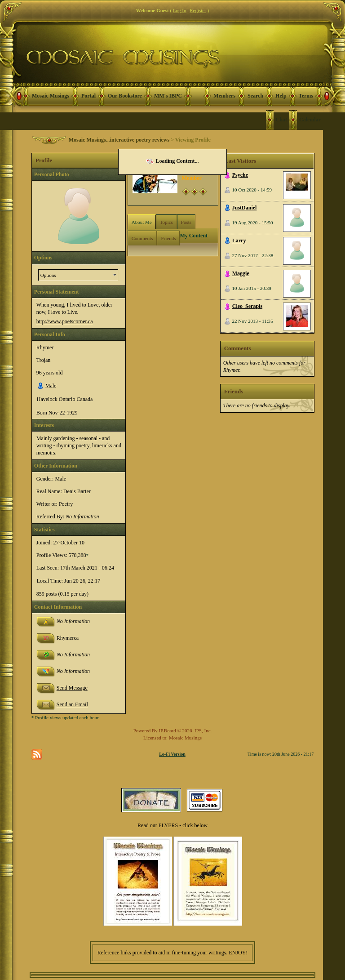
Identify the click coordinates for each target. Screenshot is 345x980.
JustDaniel (245, 208)
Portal (88, 96)
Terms (306, 96)
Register (198, 10)
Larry (239, 241)
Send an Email (72, 704)
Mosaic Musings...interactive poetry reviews (119, 140)
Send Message (72, 688)
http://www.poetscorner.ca (65, 321)
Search (255, 96)
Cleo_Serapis (247, 306)
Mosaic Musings (51, 96)
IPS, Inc (202, 731)
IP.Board (168, 731)
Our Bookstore (125, 96)
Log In (180, 10)
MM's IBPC (168, 96)
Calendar (310, 120)
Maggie (241, 273)
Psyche (240, 175)
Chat (281, 120)
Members (224, 96)
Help (281, 96)
